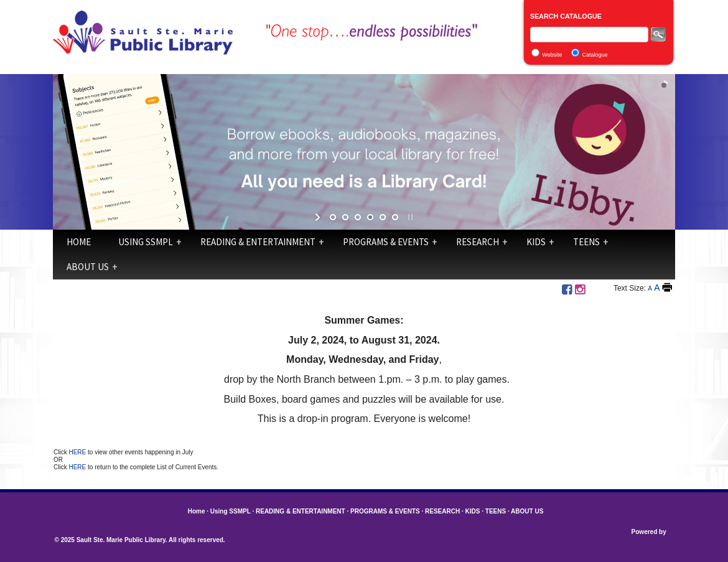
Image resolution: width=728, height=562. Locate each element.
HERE (78, 452)
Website (552, 55)
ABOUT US (88, 267)
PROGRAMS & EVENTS (386, 242)
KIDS (536, 242)
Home (79, 242)
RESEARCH (478, 242)
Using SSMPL (146, 242)
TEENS (586, 242)
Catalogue (595, 55)
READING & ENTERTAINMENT (258, 242)
